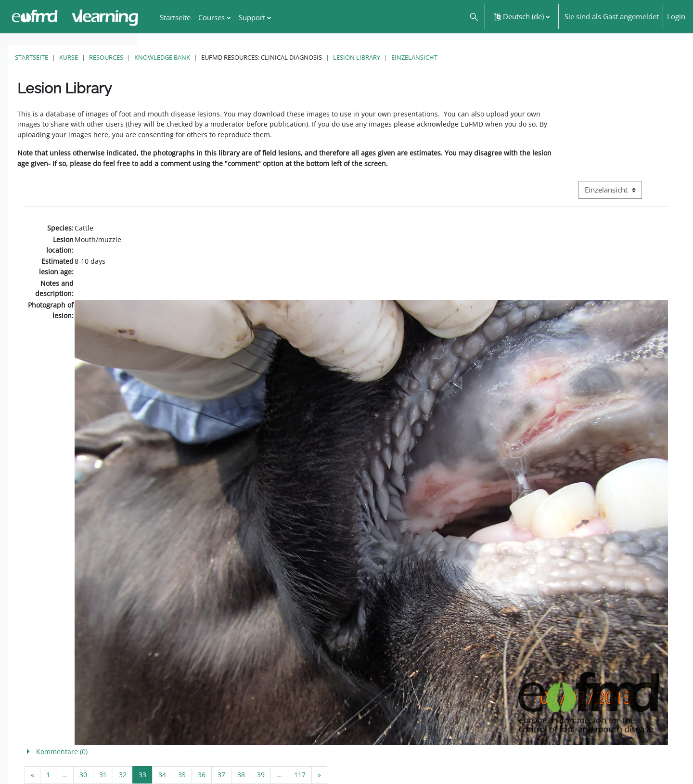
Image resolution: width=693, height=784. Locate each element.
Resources (243, 57)
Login (676, 16)
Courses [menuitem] (212, 17)
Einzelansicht (552, 57)
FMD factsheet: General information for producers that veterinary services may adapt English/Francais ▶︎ (590, 754)
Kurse (206, 57)
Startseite (169, 57)
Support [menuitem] (252, 17)
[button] (473, 17)
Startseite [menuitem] (175, 17)
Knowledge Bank (299, 57)
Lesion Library (494, 57)
